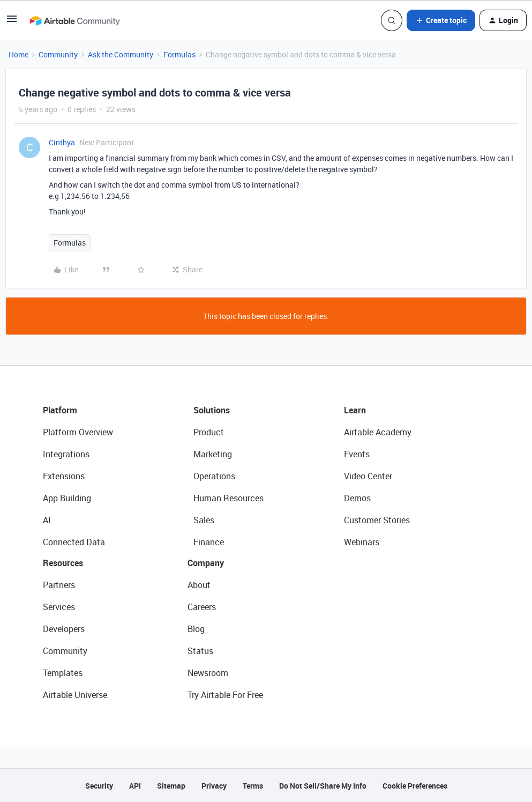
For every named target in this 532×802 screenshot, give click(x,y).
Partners (59, 585)
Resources (63, 563)
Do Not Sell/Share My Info (323, 786)
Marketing (213, 454)
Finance (209, 542)
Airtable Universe (75, 695)
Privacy (214, 786)
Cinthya (62, 142)
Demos (357, 498)
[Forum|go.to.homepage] (74, 20)
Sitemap (171, 786)
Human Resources (228, 498)
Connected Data (74, 542)
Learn (355, 410)
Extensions (64, 476)
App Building (67, 498)
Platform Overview (78, 432)
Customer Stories (377, 520)
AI (47, 520)
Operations (214, 476)
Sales (204, 520)
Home (18, 54)
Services (59, 607)
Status (200, 651)
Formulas (179, 54)
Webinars (362, 542)
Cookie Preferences (415, 786)
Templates (63, 673)
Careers (202, 607)
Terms (253, 786)
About (199, 585)
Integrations (66, 454)
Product (209, 432)
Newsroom (208, 673)
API (135, 786)
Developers (64, 629)
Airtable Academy (378, 432)
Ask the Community (121, 54)
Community (58, 54)
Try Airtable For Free (225, 695)
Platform (60, 410)
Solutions (212, 410)
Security (99, 786)
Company (206, 563)
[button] (12, 22)
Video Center (368, 476)
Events (357, 454)
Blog (196, 629)
